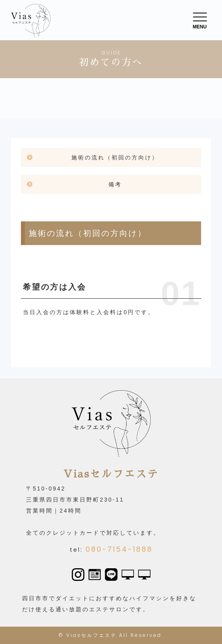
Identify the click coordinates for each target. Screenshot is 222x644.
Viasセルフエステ (91, 635)
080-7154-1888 (119, 549)
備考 (115, 184)
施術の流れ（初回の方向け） (115, 157)
